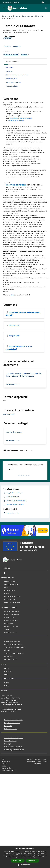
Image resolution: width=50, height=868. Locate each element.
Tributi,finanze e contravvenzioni (15, 647)
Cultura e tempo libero (11, 614)
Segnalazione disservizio (12, 723)
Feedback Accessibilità (9, 770)
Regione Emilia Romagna (11, 2)
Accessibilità (6, 761)
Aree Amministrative (11, 585)
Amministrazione (14, 16)
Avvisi (6, 674)
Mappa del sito (6, 768)
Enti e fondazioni (10, 590)
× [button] (48, 848)
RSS (3, 759)
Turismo (7, 629)
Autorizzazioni (9, 656)
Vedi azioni (17, 46)
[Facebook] (5, 573)
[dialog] (25, 857)
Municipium (38, 761)
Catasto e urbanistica (11, 626)
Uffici (6, 587)
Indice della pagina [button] (12, 61)
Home (4, 16)
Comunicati (8, 671)
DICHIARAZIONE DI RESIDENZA (16, 185)
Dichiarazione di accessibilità (13, 747)
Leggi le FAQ (8, 726)
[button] (25, 865)
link (12, 295)
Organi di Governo (10, 582)
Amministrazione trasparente (14, 738)
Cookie (4, 766)
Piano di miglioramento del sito (14, 750)
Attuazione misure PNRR (12, 602)
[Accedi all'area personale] (43, 2)
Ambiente (7, 650)
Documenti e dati (28, 16)
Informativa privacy (11, 741)
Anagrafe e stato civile (11, 611)
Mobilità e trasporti (10, 632)
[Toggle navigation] (4, 8)
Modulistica (39, 16)
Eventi (6, 685)
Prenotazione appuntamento (13, 720)
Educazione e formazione (12, 641)
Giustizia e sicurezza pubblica (14, 644)
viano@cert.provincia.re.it (13, 709)
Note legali (8, 744)
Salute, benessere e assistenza (14, 653)
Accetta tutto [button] (18, 861)
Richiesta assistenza (11, 729)
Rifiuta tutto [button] (33, 861)
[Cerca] (46, 8)
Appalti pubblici (9, 623)
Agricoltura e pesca (10, 659)
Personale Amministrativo (13, 596)
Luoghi (6, 683)
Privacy (4, 764)
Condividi (8, 46)
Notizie (7, 668)
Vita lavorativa (9, 617)
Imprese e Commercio (11, 620)
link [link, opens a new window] (43, 857)
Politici (6, 593)
